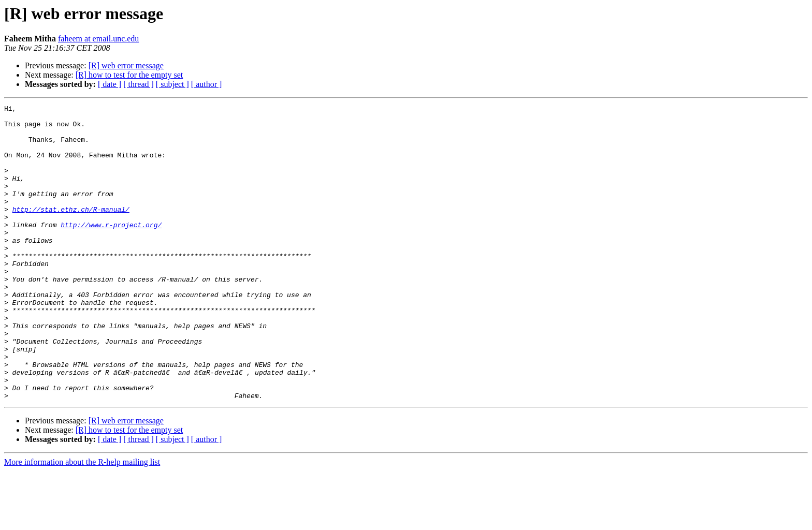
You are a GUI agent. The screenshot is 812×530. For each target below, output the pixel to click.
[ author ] (207, 84)
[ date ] (110, 84)
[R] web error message (126, 65)
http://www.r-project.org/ (111, 249)
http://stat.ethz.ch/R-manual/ (71, 231)
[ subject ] (172, 84)
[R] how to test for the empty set (129, 75)
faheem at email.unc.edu (98, 39)
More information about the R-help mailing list (82, 521)
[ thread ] (139, 84)
